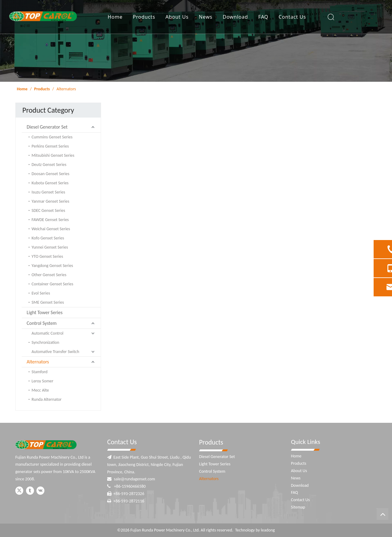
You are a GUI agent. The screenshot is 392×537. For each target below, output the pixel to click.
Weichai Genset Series (51, 229)
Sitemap (298, 507)
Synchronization (45, 342)
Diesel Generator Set (47, 127)
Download (235, 17)
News (205, 17)
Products (144, 17)
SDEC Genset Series (48, 210)
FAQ (263, 17)
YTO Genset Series (47, 256)
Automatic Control (47, 333)
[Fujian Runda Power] (46, 445)
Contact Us (292, 17)
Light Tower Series (45, 312)
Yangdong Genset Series (52, 266)
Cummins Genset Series (52, 137)
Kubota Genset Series (50, 183)
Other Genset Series (49, 275)
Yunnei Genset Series (50, 247)
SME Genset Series (48, 302)
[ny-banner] (196, 41)
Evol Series (41, 293)
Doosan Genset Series (50, 174)
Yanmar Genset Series (50, 201)
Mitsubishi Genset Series (53, 155)
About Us (177, 17)
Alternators (38, 362)
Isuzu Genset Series (48, 192)
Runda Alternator (47, 399)
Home (115, 17)
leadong (268, 530)
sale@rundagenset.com (134, 479)
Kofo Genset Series (48, 238)
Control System (42, 323)
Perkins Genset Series (50, 146)
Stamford (40, 372)
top (383, 514)
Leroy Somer (42, 381)
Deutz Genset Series (49, 165)
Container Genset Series (52, 284)
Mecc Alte (40, 390)
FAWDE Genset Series (50, 220)
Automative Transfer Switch (55, 352)
